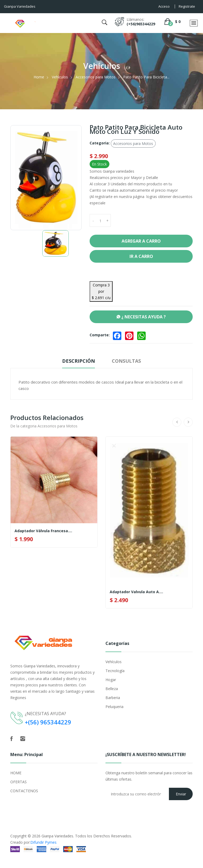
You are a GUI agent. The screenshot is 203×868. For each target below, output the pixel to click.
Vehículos (60, 77)
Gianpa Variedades (57, 836)
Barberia (113, 698)
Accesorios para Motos (96, 77)
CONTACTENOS (24, 791)
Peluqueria (114, 707)
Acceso (164, 6)
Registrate (187, 6)
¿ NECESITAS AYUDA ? (141, 317)
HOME (16, 773)
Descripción (79, 361)
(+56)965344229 (141, 24)
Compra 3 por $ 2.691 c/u (101, 291)
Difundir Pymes (43, 842)
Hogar (111, 680)
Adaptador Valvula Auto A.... (136, 592)
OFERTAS (19, 782)
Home (39, 77)
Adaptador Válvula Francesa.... (43, 531)
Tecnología (115, 671)
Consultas (126, 361)
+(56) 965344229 (48, 722)
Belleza (112, 689)
